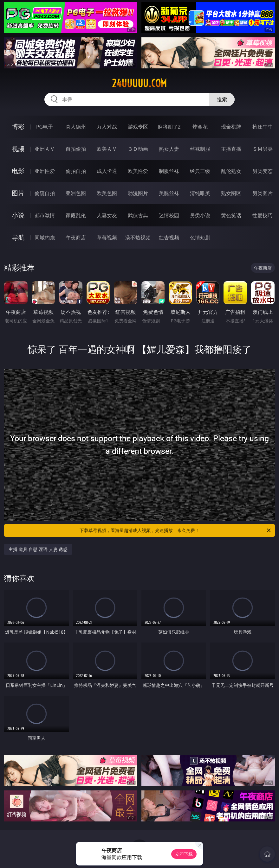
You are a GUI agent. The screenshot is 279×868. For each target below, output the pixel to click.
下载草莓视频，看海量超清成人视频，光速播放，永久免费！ (176, 530)
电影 (18, 171)
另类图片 (263, 193)
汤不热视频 (138, 238)
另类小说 (200, 215)
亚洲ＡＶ (45, 149)
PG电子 (45, 127)
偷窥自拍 (45, 193)
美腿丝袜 (169, 193)
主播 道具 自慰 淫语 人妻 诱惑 (38, 549)
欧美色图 (107, 193)
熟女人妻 (169, 149)
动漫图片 (138, 193)
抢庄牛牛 (263, 127)
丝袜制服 (200, 149)
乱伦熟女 (231, 171)
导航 (18, 237)
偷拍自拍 (76, 171)
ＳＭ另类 (263, 149)
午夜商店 (76, 238)
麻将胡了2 (169, 127)
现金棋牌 (231, 127)
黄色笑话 (231, 215)
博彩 (18, 127)
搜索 (222, 99)
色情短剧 (200, 238)
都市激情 (45, 215)
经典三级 (200, 171)
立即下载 (184, 854)
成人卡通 (107, 171)
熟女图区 (231, 193)
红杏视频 (169, 238)
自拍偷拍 (76, 149)
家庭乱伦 (76, 215)
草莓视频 (107, 238)
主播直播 (231, 149)
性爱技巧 (263, 215)
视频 (18, 149)
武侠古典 (138, 215)
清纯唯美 (200, 193)
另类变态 (263, 171)
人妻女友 (107, 215)
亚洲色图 (76, 193)
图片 (18, 193)
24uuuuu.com (139, 83)
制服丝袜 (169, 171)
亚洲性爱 (45, 171)
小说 (18, 215)
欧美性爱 (138, 171)
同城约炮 (45, 238)
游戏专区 (138, 127)
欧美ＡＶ (107, 149)
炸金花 (200, 127)
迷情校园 (169, 215)
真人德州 (76, 127)
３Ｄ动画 (138, 149)
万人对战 (107, 127)
